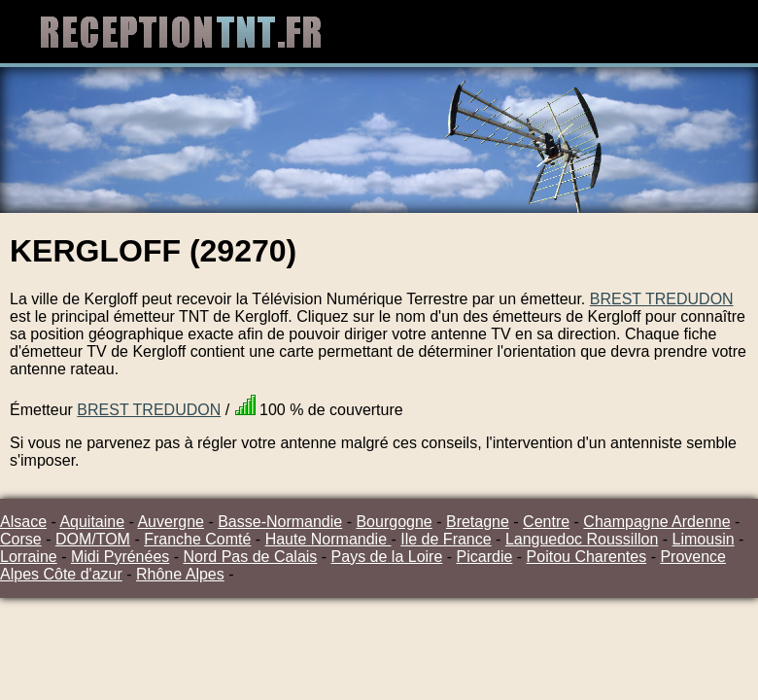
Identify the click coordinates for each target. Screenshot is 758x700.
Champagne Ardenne (656, 522)
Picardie (485, 557)
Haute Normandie (328, 539)
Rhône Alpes (180, 574)
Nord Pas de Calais (251, 557)
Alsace (23, 522)
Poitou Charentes (587, 557)
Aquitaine (92, 522)
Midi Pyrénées (120, 557)
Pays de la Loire (387, 557)
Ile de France (446, 539)
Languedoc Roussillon (582, 539)
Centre (546, 522)
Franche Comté (197, 539)
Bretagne (478, 522)
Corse (21, 539)
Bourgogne (394, 522)
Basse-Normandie (280, 522)
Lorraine (29, 557)
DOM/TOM (93, 539)
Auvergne (171, 522)
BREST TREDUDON (662, 299)
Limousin (704, 539)
